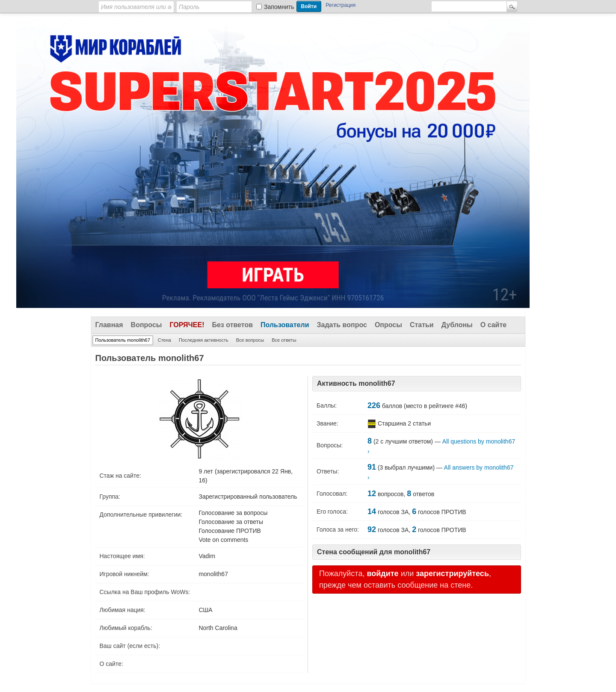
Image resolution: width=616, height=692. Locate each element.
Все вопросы (250, 340)
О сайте (493, 325)
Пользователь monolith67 (123, 340)
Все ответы (284, 340)
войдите (382, 574)
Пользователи (285, 325)
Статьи (422, 325)
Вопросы (147, 325)
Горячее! (187, 325)
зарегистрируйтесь (452, 574)
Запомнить (279, 7)
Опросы (388, 325)
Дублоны (457, 325)
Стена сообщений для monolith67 (374, 552)
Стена (164, 340)
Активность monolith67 (356, 383)
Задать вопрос (342, 325)
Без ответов (232, 325)
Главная (109, 325)
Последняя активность (204, 340)
